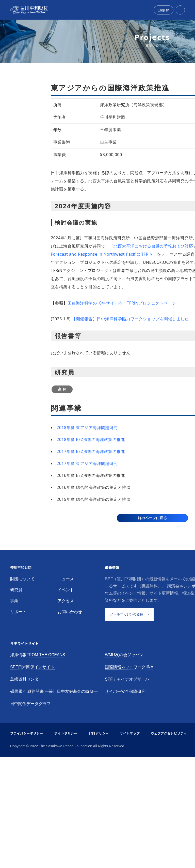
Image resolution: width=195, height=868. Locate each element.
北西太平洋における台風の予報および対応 (153, 246)
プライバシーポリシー (27, 734)
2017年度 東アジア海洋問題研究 (87, 463)
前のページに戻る (152, 518)
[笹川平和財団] (29, 10)
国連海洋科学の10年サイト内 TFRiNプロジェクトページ (122, 303)
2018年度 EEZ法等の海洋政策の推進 (91, 439)
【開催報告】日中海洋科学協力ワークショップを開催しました (130, 319)
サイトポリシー (66, 734)
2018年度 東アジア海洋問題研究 (87, 428)
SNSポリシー (99, 734)
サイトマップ (130, 734)
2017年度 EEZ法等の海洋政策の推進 (91, 451)
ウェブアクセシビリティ (169, 734)
